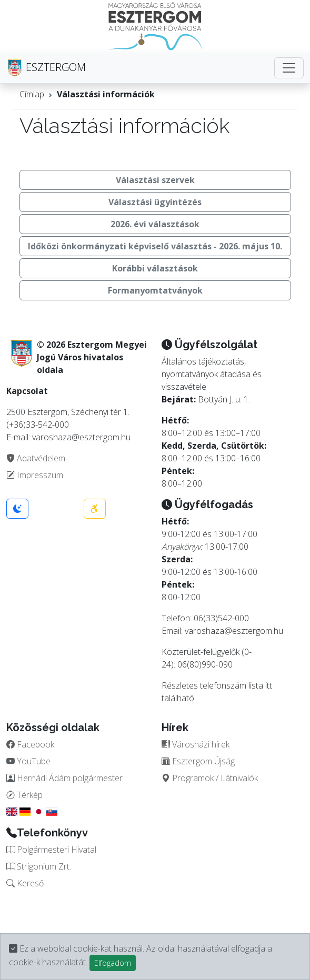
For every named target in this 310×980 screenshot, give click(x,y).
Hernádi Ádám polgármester (64, 778)
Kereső (25, 883)
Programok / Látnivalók (210, 778)
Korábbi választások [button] (155, 268)
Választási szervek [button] (155, 180)
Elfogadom (113, 963)
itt (269, 685)
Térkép (24, 795)
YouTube (28, 761)
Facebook (30, 744)
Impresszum (35, 475)
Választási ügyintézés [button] (155, 202)
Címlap (32, 94)
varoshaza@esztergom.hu (234, 631)
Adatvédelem (36, 458)
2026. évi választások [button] (155, 224)
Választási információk (106, 94)
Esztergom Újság (198, 761)
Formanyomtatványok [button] (155, 290)
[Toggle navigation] (289, 68)
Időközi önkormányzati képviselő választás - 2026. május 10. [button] (155, 246)
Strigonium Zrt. (39, 866)
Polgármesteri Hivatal (51, 850)
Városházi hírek (196, 744)
